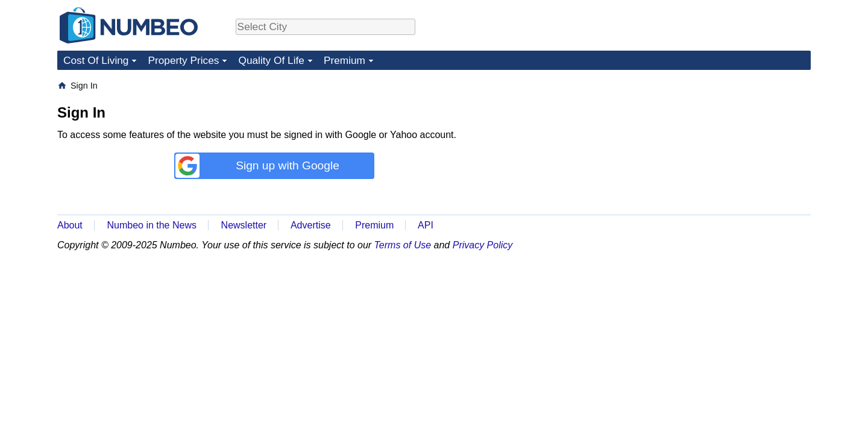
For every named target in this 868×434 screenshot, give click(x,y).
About (70, 225)
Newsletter (244, 225)
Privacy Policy (483, 245)
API (426, 225)
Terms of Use (403, 245)
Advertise (311, 225)
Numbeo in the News (152, 225)
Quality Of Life (271, 60)
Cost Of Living (96, 60)
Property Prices (183, 60)
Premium (344, 60)
